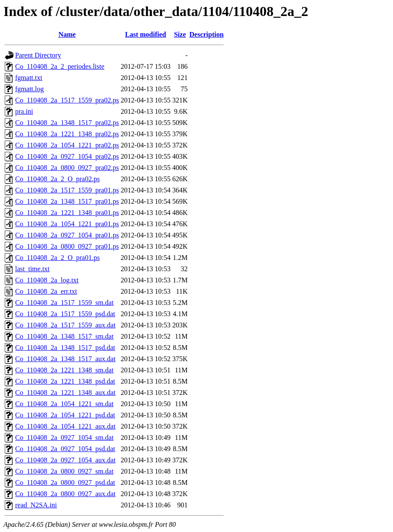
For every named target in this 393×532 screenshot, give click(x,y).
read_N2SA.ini (36, 505)
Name (67, 34)
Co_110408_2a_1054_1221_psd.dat (65, 415)
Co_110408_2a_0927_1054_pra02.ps (67, 156)
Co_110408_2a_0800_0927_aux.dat (65, 494)
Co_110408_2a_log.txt (47, 280)
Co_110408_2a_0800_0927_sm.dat (64, 471)
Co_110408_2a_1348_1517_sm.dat (64, 336)
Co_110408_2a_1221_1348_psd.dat (65, 381)
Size (180, 34)
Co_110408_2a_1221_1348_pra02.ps (67, 134)
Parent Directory (38, 55)
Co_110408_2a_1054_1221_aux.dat (65, 426)
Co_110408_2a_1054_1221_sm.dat (64, 404)
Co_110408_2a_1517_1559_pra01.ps (67, 190)
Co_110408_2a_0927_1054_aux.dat (65, 460)
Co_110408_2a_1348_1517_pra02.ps (67, 123)
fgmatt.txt (29, 78)
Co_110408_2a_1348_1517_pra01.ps (67, 201)
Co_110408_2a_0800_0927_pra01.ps (67, 246)
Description (207, 34)
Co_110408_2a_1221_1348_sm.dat (64, 370)
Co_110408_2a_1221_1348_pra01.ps (67, 213)
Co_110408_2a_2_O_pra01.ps (57, 258)
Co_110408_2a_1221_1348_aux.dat (65, 393)
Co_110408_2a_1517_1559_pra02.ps (67, 100)
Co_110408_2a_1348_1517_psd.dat (65, 348)
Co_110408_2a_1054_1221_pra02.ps (67, 145)
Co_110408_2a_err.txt (46, 291)
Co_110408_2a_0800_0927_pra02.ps (67, 168)
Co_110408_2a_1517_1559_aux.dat (65, 325)
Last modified (146, 34)
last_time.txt (32, 269)
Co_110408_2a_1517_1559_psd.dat (65, 314)
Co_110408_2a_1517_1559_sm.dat (64, 303)
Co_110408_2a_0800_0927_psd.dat (65, 482)
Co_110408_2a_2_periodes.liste (60, 66)
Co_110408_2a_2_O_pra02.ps (57, 179)
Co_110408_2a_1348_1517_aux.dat (65, 359)
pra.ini (24, 111)
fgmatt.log (29, 89)
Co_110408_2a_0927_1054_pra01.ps (67, 235)
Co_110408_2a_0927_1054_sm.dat (64, 437)
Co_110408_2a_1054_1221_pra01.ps (67, 224)
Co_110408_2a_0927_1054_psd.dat (65, 449)
